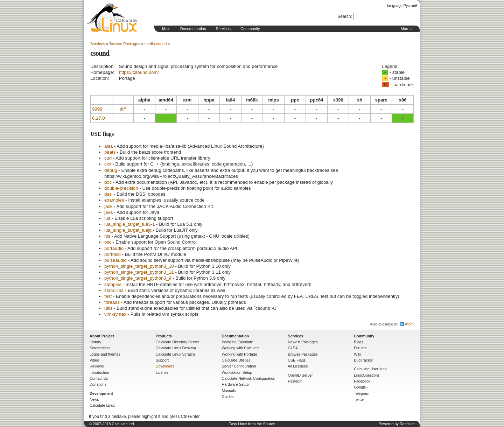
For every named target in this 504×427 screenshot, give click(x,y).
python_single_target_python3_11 (139, 272)
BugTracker (363, 360)
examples (114, 200)
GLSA (293, 348)
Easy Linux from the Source (252, 424)
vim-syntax (115, 314)
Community (250, 29)
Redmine (407, 424)
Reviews (97, 366)
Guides (228, 397)
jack (108, 206)
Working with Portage (240, 354)
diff (123, 109)
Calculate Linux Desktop (176, 348)
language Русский (402, 6)
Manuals (229, 391)
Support (162, 360)
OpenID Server (300, 375)
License (162, 372)
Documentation (193, 29)
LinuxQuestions (367, 375)
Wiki (357, 354)
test (108, 296)
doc (108, 182)
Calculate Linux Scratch (175, 354)
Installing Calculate (237, 342)
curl (108, 158)
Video (94, 360)
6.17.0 (99, 118)
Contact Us (99, 378)
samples (113, 284)
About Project (102, 336)
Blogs (359, 342)
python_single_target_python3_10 (139, 266)
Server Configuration (239, 366)
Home (112, 18)
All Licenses (298, 366)
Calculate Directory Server (177, 342)
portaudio (114, 248)
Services (223, 29)
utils (108, 308)
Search (344, 16)
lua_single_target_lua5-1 (129, 224)
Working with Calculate (241, 348)
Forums (360, 348)
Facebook (362, 381)
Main (166, 29)
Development (101, 393)
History (95, 342)
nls (107, 236)
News (94, 399)
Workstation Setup (237, 372)
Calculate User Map (370, 369)
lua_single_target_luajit (128, 230)
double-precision (121, 188)
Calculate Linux (102, 405)
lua (107, 218)
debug (111, 170)
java (108, 212)
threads (112, 302)
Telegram (362, 393)
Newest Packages (303, 342)
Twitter (359, 399)
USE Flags (297, 360)
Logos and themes (105, 354)
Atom (409, 324)
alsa (108, 146)
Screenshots (100, 348)
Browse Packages (125, 44)
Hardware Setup (235, 384)
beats (110, 152)
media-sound (156, 44)
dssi (108, 194)
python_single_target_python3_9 (138, 278)
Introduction (99, 372)
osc (108, 242)
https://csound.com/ (139, 72)
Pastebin (295, 381)
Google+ (361, 387)
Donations (98, 384)
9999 (97, 109)
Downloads (165, 366)
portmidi (113, 254)
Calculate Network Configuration (249, 378)
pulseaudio (115, 260)
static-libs (114, 290)
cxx (108, 164)
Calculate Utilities (236, 360)
